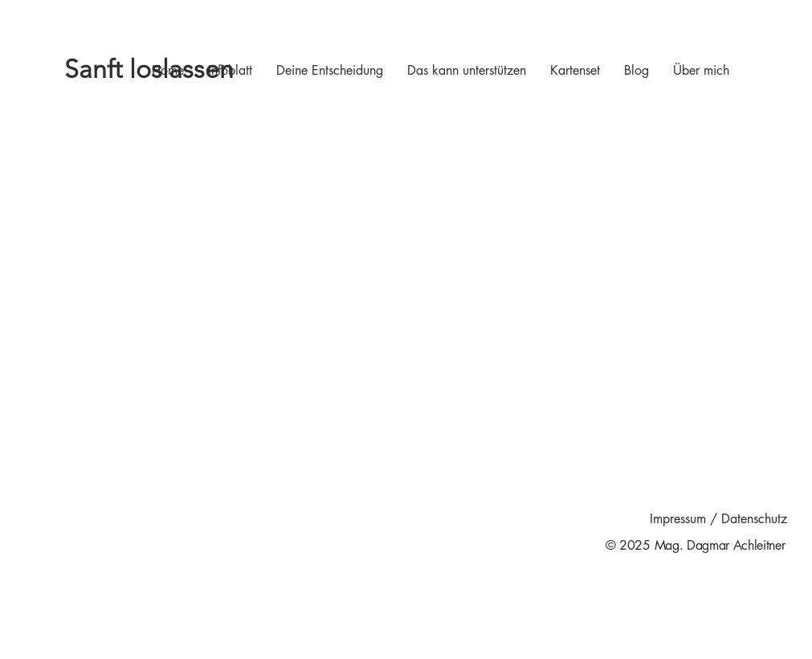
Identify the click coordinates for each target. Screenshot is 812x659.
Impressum (678, 519)
